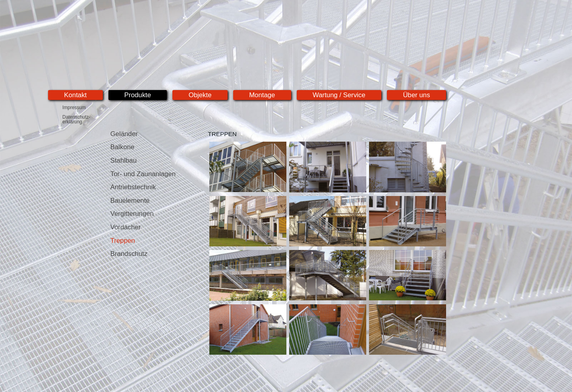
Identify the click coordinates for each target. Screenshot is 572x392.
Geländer (124, 134)
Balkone (123, 147)
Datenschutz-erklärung (76, 119)
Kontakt (75, 95)
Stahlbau (124, 160)
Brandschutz (129, 254)
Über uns (416, 95)
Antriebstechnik (133, 187)
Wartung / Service (339, 95)
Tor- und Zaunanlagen (143, 174)
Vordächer (126, 227)
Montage (262, 95)
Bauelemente (130, 201)
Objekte (200, 95)
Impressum (74, 108)
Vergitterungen (132, 214)
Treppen (123, 241)
